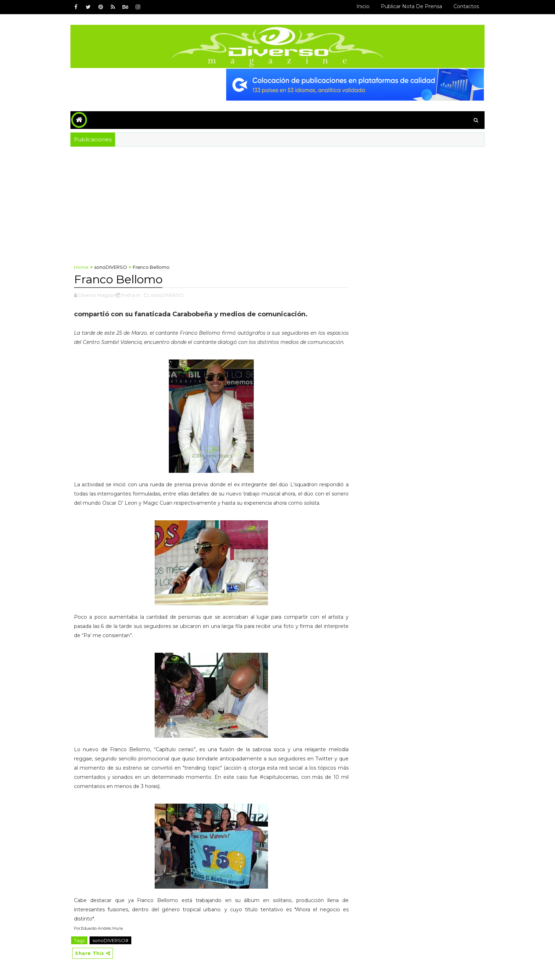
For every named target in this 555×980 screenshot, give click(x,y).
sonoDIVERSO (111, 267)
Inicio (363, 6)
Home (81, 267)
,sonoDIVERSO (166, 295)
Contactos (466, 6)
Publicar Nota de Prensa (411, 6)
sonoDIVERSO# (110, 940)
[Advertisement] (211, 207)
